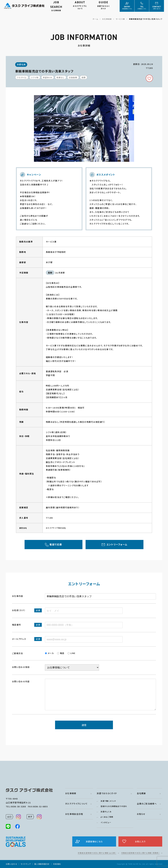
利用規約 (57, 864)
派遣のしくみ (106, 812)
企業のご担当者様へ (147, 804)
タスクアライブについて (76, 804)
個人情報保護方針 (42, 864)
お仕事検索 (71, 793)
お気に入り (140, 841)
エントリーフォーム (117, 544)
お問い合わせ (11, 864)
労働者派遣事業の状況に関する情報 (97, 853)
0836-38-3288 (18, 806)
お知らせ (141, 814)
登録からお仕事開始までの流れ (114, 806)
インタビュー (106, 822)
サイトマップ (26, 864)
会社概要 (141, 793)
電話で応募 (56, 544)
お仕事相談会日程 (74, 814)
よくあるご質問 (107, 817)
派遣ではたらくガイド (107, 793)
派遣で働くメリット (108, 801)
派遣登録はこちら (94, 841)
